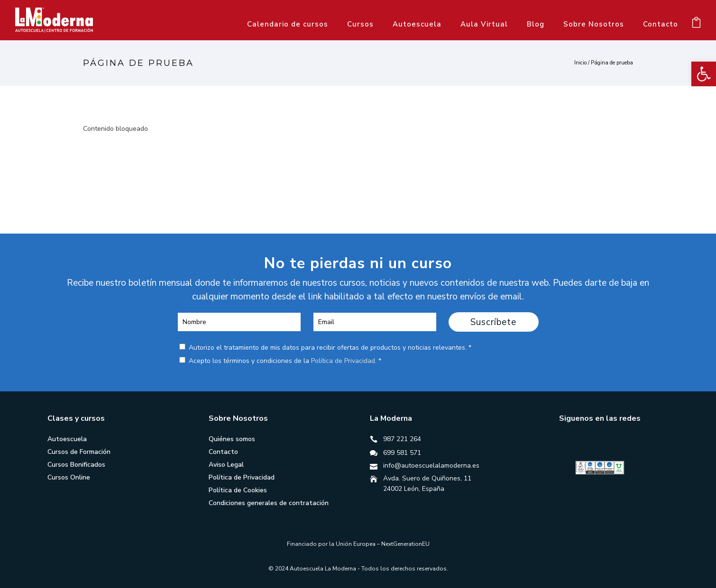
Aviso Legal (226, 465)
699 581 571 (402, 453)
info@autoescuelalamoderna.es (431, 466)
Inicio (580, 63)
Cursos (360, 24)
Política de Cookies (238, 490)
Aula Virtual (484, 24)
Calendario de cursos (288, 24)
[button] (704, 74)
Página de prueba (612, 63)
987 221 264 (402, 439)
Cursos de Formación (79, 452)
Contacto (661, 24)
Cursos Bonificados (76, 465)
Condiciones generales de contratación (269, 503)
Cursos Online (69, 477)
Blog (536, 24)
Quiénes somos (232, 439)
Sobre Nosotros (594, 24)
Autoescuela (417, 24)
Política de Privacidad (343, 361)
